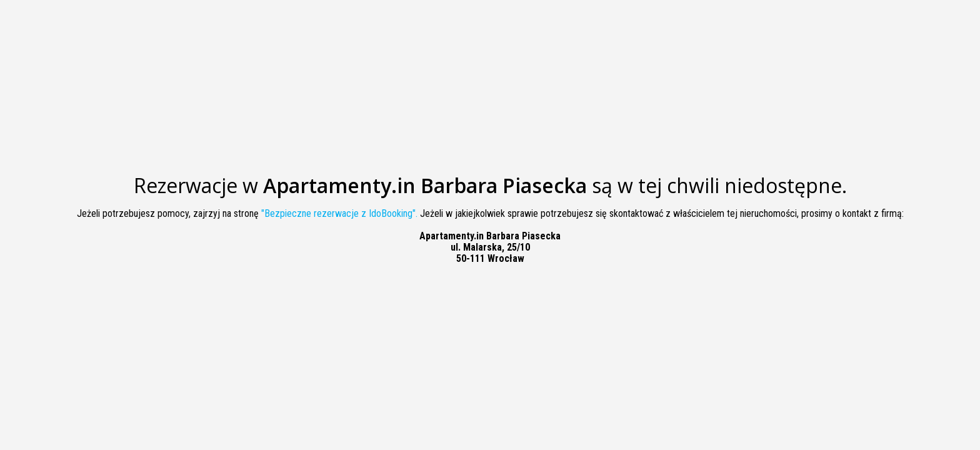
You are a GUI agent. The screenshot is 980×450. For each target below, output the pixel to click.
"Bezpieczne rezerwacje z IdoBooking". (339, 213)
